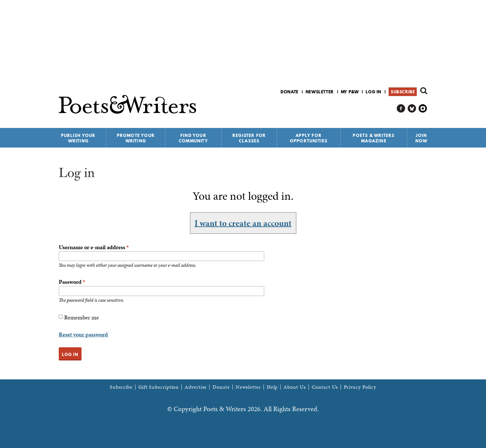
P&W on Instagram (423, 109)
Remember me (82, 317)
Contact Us (325, 387)
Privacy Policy (360, 387)
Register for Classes (249, 138)
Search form (424, 91)
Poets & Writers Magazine (374, 138)
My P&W (350, 92)
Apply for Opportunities (309, 138)
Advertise (196, 387)
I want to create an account (243, 223)
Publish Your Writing (78, 138)
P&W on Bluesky (412, 109)
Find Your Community (193, 138)
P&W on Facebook (401, 109)
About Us (295, 387)
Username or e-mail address (94, 247)
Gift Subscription (159, 387)
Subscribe (403, 92)
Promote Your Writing (136, 138)
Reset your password (83, 334)
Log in (373, 92)
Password (72, 282)
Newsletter (320, 92)
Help (272, 387)
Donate (290, 92)
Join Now (421, 138)
